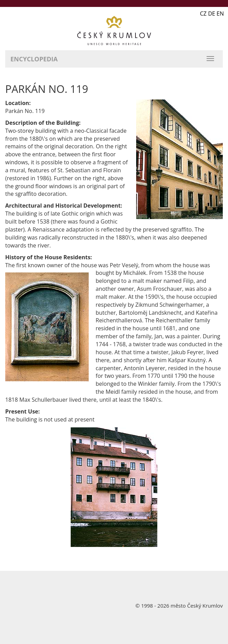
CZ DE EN (212, 14)
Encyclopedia (34, 59)
